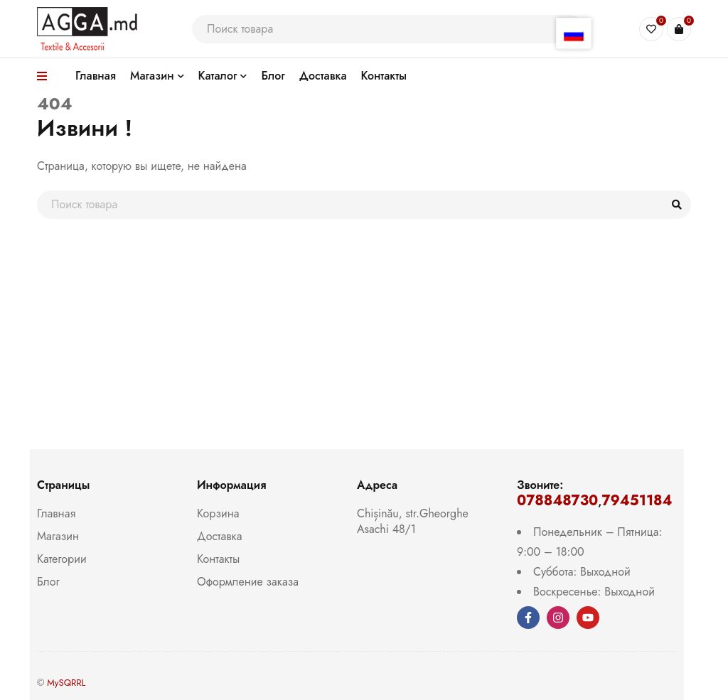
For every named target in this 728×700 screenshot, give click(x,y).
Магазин (58, 536)
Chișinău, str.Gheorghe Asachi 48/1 (413, 521)
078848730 (557, 501)
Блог (48, 582)
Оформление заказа (248, 582)
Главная (56, 513)
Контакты (218, 559)
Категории (62, 559)
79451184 (637, 501)
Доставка (219, 536)
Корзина (218, 513)
